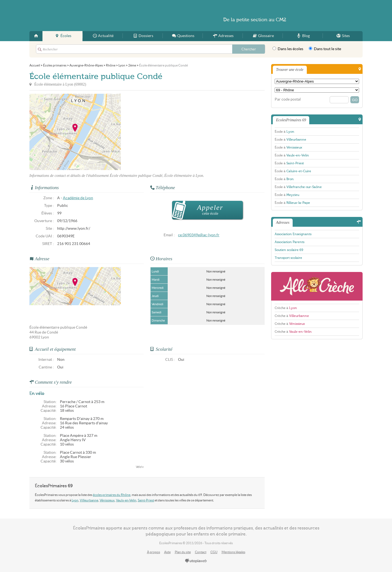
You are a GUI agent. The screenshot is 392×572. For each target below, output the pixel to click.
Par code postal (288, 99)
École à (284, 132)
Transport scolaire (288, 258)
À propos (154, 552)
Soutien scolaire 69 (289, 250)
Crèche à (286, 308)
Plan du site (183, 552)
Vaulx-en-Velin (126, 500)
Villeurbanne (89, 500)
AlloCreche (317, 286)
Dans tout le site (325, 49)
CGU (214, 552)
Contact (201, 552)
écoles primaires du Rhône (112, 495)
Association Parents (290, 242)
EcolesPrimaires (82, 16)
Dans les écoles (288, 49)
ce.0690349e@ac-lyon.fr (199, 235)
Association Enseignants (293, 234)
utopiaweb (196, 561)
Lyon (75, 500)
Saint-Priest (146, 500)
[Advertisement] (170, 132)
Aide (167, 552)
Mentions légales (233, 552)
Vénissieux (107, 500)
